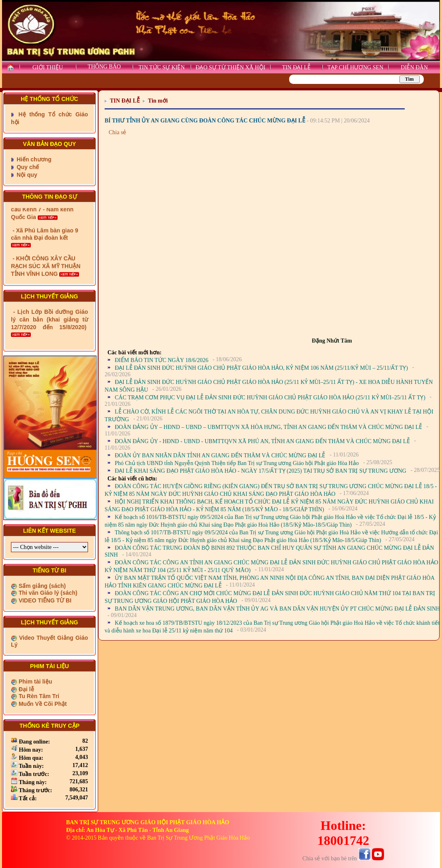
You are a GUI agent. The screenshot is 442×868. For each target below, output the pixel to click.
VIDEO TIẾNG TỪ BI (44, 600)
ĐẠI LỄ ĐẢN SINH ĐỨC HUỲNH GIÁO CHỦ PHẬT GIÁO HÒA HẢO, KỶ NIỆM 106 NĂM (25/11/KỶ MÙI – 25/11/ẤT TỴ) (261, 368)
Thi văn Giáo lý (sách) (47, 593)
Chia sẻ (117, 132)
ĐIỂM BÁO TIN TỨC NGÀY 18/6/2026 (162, 360)
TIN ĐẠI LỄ (296, 68)
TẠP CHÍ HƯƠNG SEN (355, 68)
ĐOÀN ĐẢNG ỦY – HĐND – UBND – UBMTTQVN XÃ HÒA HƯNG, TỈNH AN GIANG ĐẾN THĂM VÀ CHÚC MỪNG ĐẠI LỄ (268, 427)
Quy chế (27, 167)
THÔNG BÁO (104, 67)
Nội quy (26, 175)
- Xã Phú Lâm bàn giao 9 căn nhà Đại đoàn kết (45, 253)
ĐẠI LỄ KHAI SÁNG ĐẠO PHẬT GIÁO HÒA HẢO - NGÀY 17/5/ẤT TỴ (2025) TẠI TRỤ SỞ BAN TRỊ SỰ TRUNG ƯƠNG (261, 471)
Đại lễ (26, 689)
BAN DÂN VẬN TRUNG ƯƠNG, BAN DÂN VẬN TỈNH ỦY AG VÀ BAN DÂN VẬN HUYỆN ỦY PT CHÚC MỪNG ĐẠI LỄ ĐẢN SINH (277, 609)
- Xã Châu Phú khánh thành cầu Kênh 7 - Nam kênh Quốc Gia (49, 225)
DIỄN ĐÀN (414, 68)
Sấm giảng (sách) (41, 586)
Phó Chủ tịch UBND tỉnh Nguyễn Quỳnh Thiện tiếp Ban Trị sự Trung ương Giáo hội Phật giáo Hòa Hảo (237, 463)
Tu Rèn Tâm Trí (38, 696)
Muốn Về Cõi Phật (42, 704)
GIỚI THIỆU (48, 68)
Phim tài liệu (35, 682)
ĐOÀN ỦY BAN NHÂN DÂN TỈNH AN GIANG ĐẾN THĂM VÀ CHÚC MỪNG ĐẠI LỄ (220, 455)
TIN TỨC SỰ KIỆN (161, 68)
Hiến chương (33, 159)
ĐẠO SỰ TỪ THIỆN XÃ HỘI (230, 68)
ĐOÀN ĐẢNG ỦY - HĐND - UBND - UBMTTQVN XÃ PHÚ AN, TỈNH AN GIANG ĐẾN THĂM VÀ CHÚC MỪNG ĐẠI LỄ (262, 441)
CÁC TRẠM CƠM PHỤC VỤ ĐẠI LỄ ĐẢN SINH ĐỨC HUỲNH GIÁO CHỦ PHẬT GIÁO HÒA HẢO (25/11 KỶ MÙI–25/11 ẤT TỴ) (270, 398)
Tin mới (158, 101)
